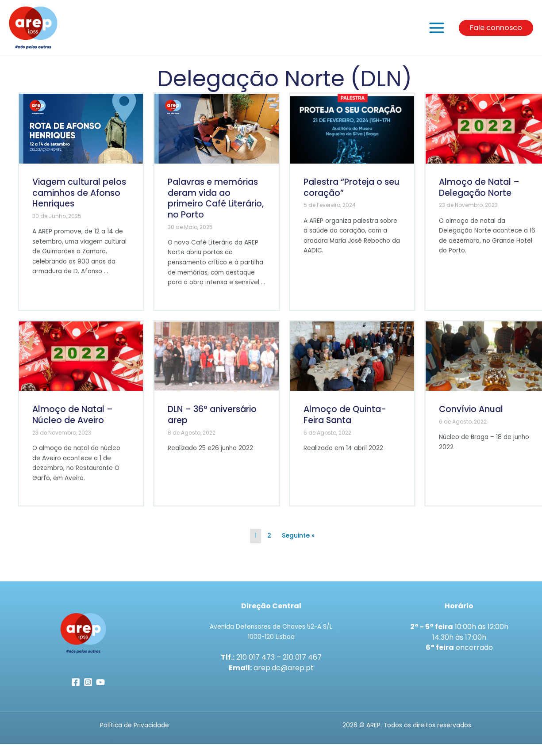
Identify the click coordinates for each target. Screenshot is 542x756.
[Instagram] (88, 688)
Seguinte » (298, 541)
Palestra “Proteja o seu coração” (352, 193)
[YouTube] (100, 688)
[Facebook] (76, 688)
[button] (496, 31)
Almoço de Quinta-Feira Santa (345, 421)
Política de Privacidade (135, 731)
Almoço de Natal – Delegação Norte (479, 193)
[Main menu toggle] (437, 31)
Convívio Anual (471, 415)
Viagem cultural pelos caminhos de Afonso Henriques (79, 199)
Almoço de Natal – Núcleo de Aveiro (73, 421)
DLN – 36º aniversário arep (212, 421)
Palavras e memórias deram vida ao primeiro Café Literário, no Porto (216, 204)
